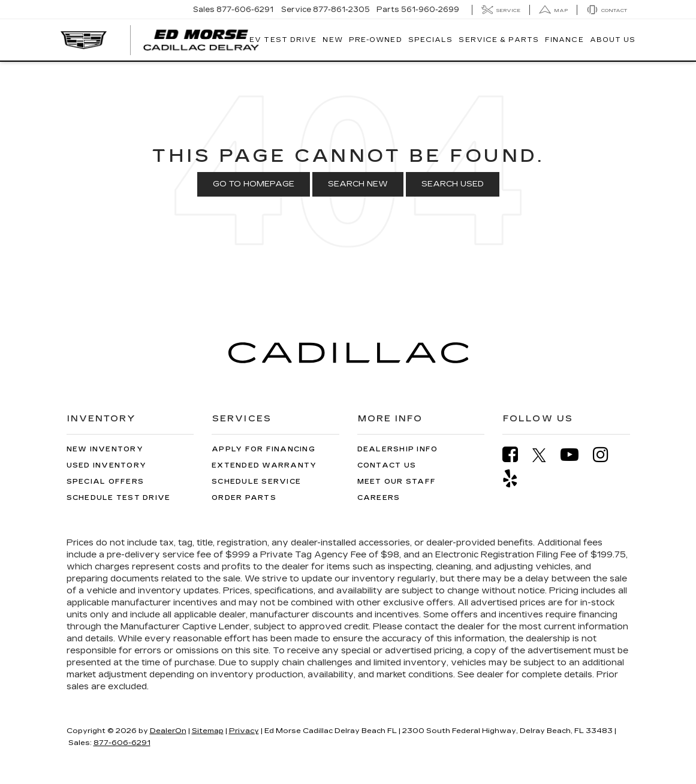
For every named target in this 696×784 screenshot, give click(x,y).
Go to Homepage (254, 184)
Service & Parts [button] (499, 40)
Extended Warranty (264, 465)
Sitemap (208, 731)
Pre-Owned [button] (376, 40)
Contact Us (387, 465)
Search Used (453, 184)
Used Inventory (107, 465)
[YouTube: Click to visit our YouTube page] (576, 455)
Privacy (244, 731)
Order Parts (244, 498)
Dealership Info (398, 449)
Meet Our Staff (397, 482)
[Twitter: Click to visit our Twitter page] (545, 455)
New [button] (332, 40)
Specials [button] (431, 40)
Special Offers (106, 482)
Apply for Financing (263, 449)
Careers (379, 498)
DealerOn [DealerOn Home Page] (168, 731)
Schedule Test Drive (119, 498)
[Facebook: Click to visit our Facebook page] (516, 455)
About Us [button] (613, 40)
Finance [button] (564, 40)
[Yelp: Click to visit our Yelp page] (516, 479)
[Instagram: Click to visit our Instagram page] (607, 455)
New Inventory (105, 449)
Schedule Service (256, 482)
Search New (358, 184)
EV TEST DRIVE (283, 40)
